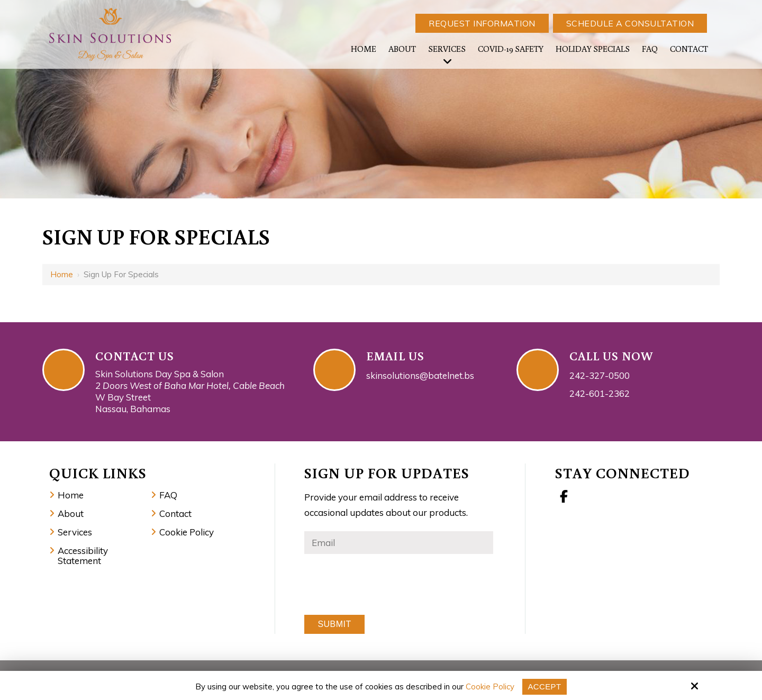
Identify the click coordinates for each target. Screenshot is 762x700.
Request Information (482, 23)
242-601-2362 (600, 393)
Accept (545, 687)
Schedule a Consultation (630, 23)
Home (62, 274)
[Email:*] (399, 543)
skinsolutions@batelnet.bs (420, 375)
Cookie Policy (490, 687)
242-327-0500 (600, 375)
